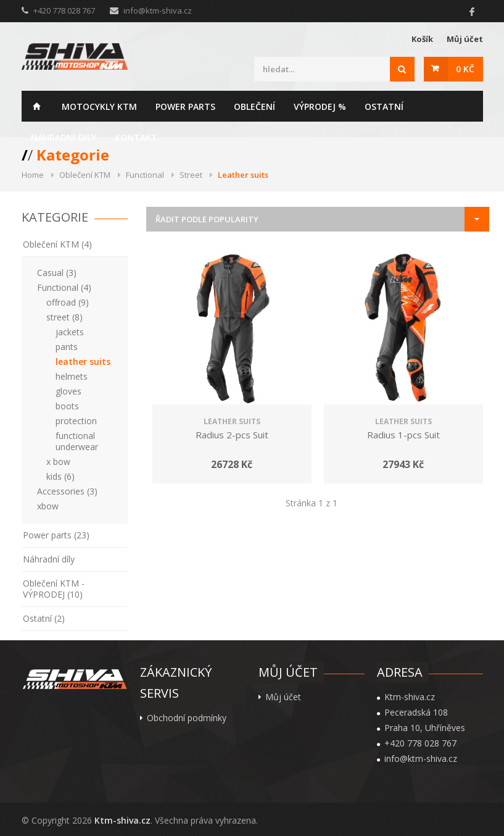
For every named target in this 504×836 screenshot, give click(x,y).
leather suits (83, 362)
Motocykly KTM (99, 107)
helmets (72, 376)
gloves (68, 391)
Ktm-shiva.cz (122, 820)
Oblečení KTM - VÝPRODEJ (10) (54, 589)
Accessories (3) (67, 491)
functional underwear (77, 441)
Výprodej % (320, 107)
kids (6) (60, 476)
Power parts (185, 107)
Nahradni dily (64, 137)
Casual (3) (57, 273)
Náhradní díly (49, 559)
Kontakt (136, 137)
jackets (70, 332)
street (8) (64, 317)
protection (76, 421)
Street (191, 175)
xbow (48, 506)
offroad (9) (68, 302)
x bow (58, 462)
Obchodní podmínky (187, 718)
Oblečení (254, 107)
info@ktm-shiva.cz (158, 10)
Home (37, 106)
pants (67, 347)
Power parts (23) (56, 535)
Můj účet (465, 39)
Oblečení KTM (85, 175)
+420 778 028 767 (420, 743)
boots (67, 406)
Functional (145, 175)
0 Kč (465, 69)
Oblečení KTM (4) (57, 244)
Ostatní (384, 107)
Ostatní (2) (44, 618)
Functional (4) (64, 287)
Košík (422, 39)
